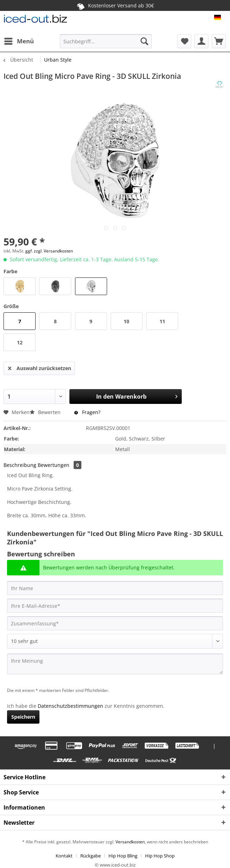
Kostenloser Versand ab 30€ (115, 5)
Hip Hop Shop (160, 856)
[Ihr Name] (115, 588)
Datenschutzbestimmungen (70, 706)
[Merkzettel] (184, 41)
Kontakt (64, 856)
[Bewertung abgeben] (115, 641)
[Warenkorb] (219, 41)
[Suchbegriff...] (106, 41)
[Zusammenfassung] (115, 623)
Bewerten (46, 412)
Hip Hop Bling (123, 856)
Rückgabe (91, 856)
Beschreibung (20, 465)
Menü (19, 40)
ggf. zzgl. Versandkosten (49, 251)
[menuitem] (19, 41)
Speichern (23, 717)
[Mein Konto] (201, 41)
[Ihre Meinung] (115, 664)
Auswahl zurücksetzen (40, 367)
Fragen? (87, 412)
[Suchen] (144, 41)
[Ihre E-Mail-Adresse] (115, 606)
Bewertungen (60, 465)
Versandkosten (130, 842)
